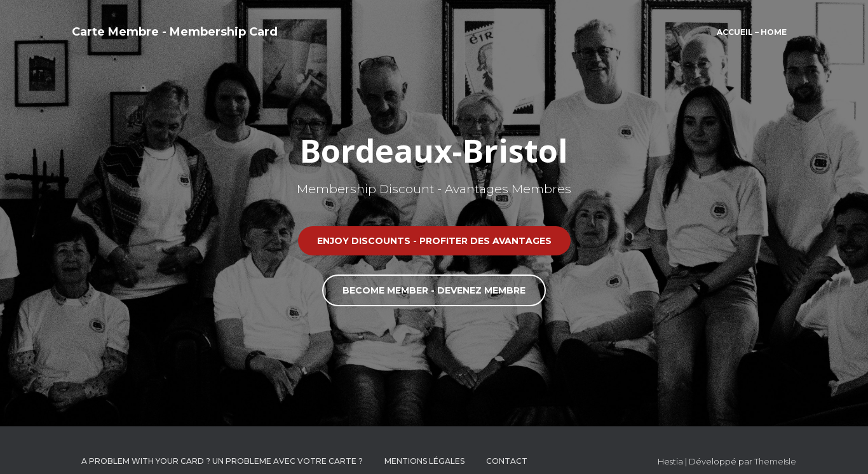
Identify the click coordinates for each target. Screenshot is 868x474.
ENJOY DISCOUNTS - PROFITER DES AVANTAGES (434, 241)
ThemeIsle (775, 461)
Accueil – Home (752, 32)
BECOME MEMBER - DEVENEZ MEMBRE (434, 290)
